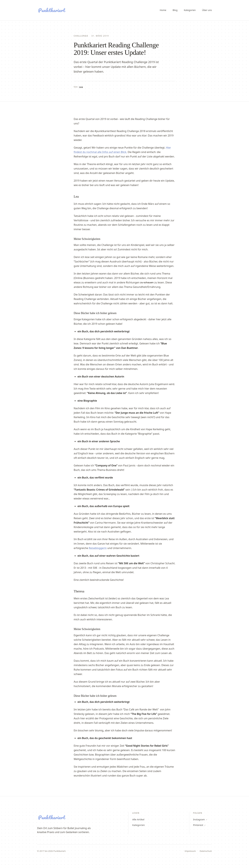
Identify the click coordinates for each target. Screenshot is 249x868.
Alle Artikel (138, 819)
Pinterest (199, 825)
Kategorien (190, 10)
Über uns (207, 10)
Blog (175, 10)
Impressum (190, 851)
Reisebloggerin (98, 548)
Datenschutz (206, 851)
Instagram (200, 819)
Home (163, 10)
